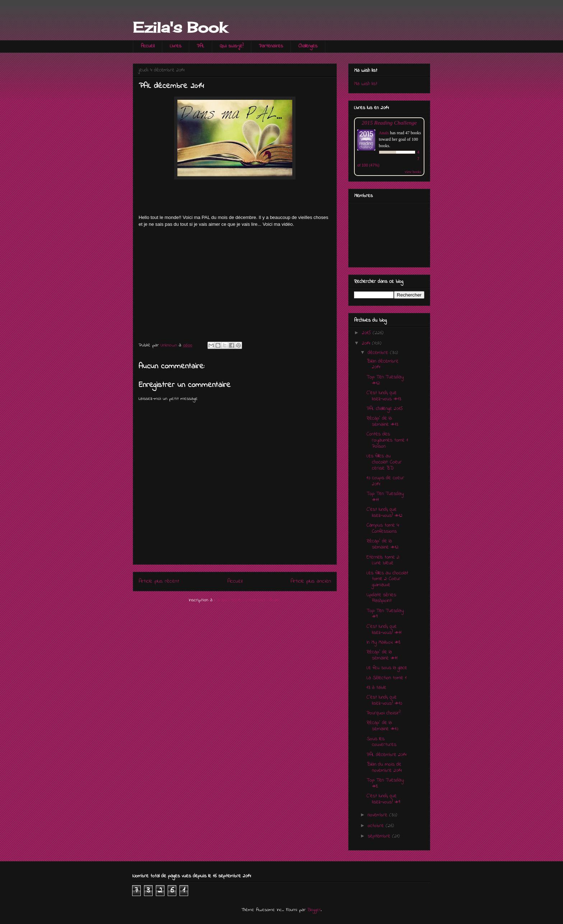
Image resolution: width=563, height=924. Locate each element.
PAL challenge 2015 (385, 409)
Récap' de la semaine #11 (382, 655)
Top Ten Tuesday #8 (385, 783)
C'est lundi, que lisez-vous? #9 (383, 799)
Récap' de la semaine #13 (382, 421)
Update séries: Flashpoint (381, 598)
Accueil (148, 46)
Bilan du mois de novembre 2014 (384, 767)
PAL (201, 46)
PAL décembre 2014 (387, 755)
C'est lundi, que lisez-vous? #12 (385, 513)
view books (413, 172)
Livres (176, 46)
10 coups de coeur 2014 (385, 481)
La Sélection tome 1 (387, 678)
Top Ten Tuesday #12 (385, 380)
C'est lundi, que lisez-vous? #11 (384, 630)
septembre (380, 836)
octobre (377, 826)
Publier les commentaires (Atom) (249, 600)
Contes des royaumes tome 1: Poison (387, 440)
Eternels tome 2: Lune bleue (383, 560)
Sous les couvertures (381, 742)
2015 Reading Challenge (389, 123)
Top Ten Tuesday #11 (385, 497)
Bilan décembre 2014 (383, 364)
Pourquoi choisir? (383, 713)
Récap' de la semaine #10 (382, 726)
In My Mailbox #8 (383, 642)
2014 (367, 343)
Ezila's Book (180, 27)
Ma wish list (366, 84)
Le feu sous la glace (387, 668)
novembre (378, 815)
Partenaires (271, 46)
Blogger (314, 910)
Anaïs (384, 133)
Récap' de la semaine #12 (383, 544)
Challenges (308, 46)
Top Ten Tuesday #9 (385, 614)
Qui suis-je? (232, 46)
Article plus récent (159, 581)
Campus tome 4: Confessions (383, 528)
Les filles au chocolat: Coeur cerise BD (384, 462)
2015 (367, 333)
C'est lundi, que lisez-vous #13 (384, 396)
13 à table (376, 688)
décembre (379, 353)
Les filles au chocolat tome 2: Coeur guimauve (387, 579)
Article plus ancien (311, 581)
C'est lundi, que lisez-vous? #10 (384, 700)
